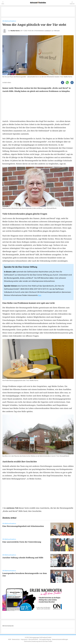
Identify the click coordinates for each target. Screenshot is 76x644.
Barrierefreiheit (33, 639)
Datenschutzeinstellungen (60, 639)
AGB (9, 639)
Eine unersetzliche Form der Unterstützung (22, 542)
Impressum (24, 639)
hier (40, 295)
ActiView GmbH (47, 641)
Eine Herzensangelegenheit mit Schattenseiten (23, 526)
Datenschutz (16, 639)
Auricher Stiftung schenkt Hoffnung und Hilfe (23, 558)
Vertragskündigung (45, 639)
